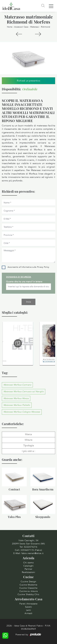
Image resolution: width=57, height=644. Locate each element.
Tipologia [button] (28, 446)
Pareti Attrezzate (28, 604)
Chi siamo (28, 563)
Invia (28, 302)
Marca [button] (28, 434)
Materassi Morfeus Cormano (17, 385)
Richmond (46, 27)
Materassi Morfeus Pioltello (17, 405)
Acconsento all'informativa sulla (28, 267)
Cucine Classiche (28, 588)
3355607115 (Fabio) (31, 550)
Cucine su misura (29, 591)
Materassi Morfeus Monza (16, 398)
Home (10, 27)
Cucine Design (28, 582)
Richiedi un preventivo (28, 81)
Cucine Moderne (28, 585)
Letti (29, 610)
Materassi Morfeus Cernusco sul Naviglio (24, 392)
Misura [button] (28, 440)
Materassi (35, 27)
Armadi (28, 613)
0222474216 (31, 547)
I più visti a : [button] (28, 451)
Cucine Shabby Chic (28, 594)
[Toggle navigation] (51, 6)
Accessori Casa (21, 27)
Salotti (28, 607)
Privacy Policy (43, 267)
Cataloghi (28, 566)
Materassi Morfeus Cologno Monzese (22, 412)
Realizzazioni (28, 572)
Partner (29, 569)
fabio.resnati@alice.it (33, 553)
